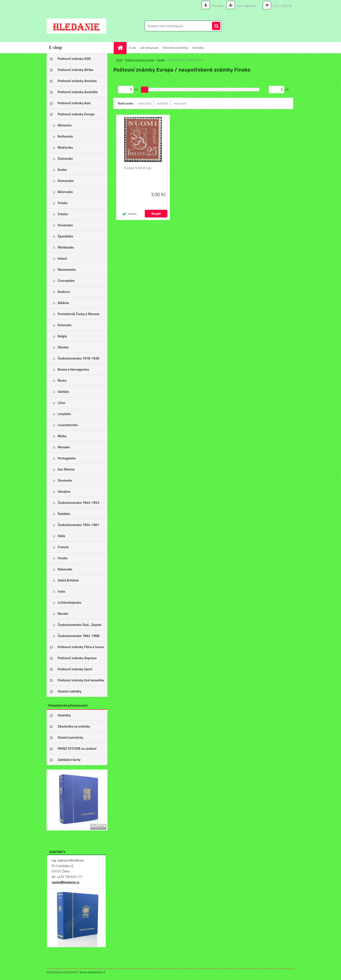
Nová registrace (246, 5)
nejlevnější (145, 103)
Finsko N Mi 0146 (138, 168)
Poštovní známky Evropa (140, 60)
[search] (216, 26)
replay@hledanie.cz (65, 882)
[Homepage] (122, 48)
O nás (132, 48)
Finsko (161, 60)
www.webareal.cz (92, 972)
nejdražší (162, 103)
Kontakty (198, 48)
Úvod (119, 60)
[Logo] (76, 26)
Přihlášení (218, 5)
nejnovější (180, 103)
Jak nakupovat (149, 48)
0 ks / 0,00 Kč (282, 5)
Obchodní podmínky (175, 48)
